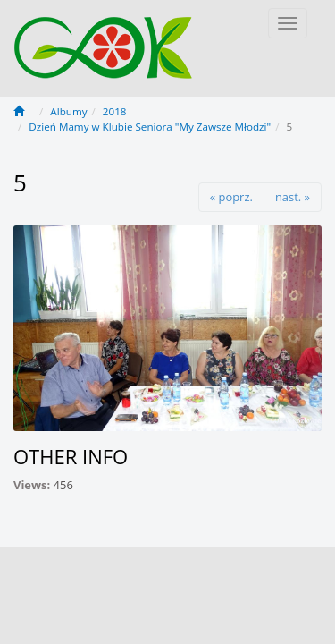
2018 (115, 111)
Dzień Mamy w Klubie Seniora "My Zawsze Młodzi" (150, 127)
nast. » (293, 197)
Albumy (68, 111)
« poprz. (231, 197)
